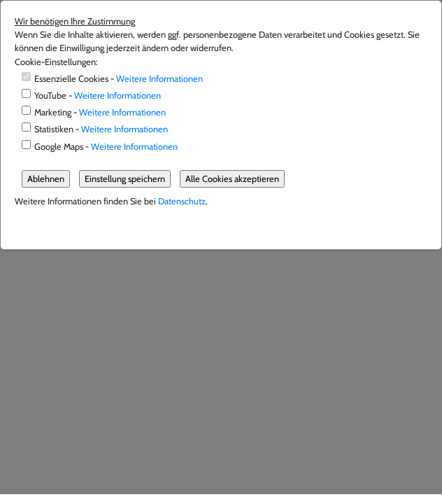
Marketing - (100, 112)
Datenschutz (182, 201)
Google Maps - (106, 147)
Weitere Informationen (159, 79)
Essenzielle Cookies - (119, 79)
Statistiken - (101, 129)
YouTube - (98, 96)
